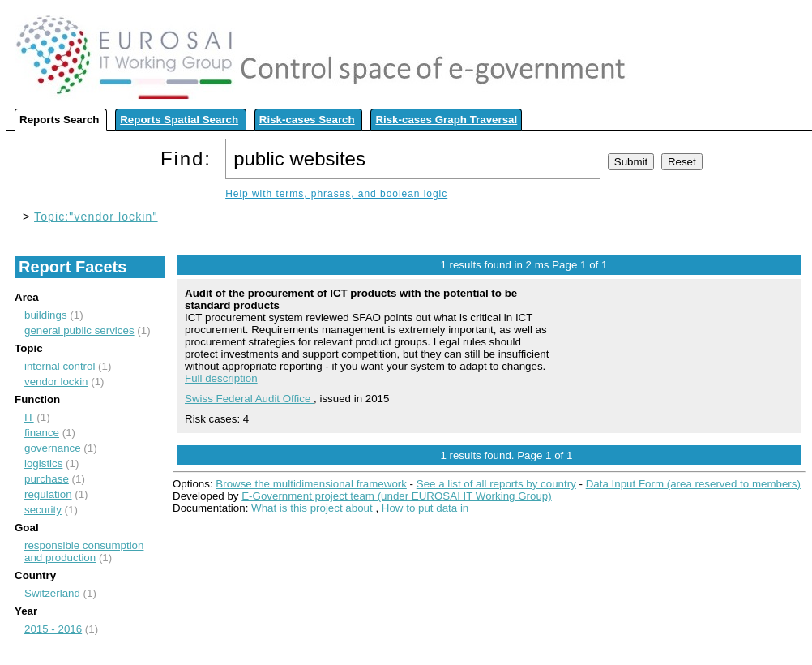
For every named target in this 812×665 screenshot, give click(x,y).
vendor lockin (56, 382)
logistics (43, 463)
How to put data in (425, 508)
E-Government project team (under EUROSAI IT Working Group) (396, 496)
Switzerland (52, 593)
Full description (221, 378)
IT (29, 417)
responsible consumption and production (84, 551)
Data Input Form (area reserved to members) (693, 484)
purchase (47, 479)
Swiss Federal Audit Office (249, 399)
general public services (79, 330)
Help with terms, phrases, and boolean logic (336, 194)
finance (42, 433)
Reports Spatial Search (179, 120)
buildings (46, 315)
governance (53, 448)
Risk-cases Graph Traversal (446, 120)
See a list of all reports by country (496, 484)
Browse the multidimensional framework (311, 484)
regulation (48, 494)
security (43, 510)
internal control (60, 366)
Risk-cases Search (307, 120)
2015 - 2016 (53, 629)
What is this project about (312, 508)
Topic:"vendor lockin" (96, 217)
